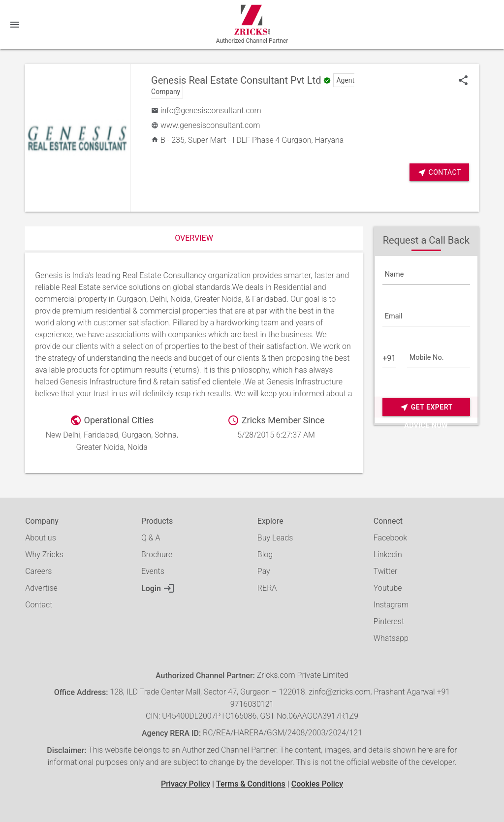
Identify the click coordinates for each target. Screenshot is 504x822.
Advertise (41, 588)
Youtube (388, 588)
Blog (265, 554)
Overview (194, 238)
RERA (267, 588)
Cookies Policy (317, 784)
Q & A (151, 538)
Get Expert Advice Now (426, 407)
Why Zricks (44, 554)
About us (41, 538)
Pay (264, 571)
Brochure (157, 554)
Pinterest (389, 621)
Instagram (391, 605)
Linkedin (388, 554)
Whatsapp (391, 638)
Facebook (390, 538)
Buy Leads (275, 538)
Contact (439, 173)
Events (153, 571)
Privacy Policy (186, 784)
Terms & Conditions (251, 784)
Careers (38, 571)
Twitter (386, 571)
